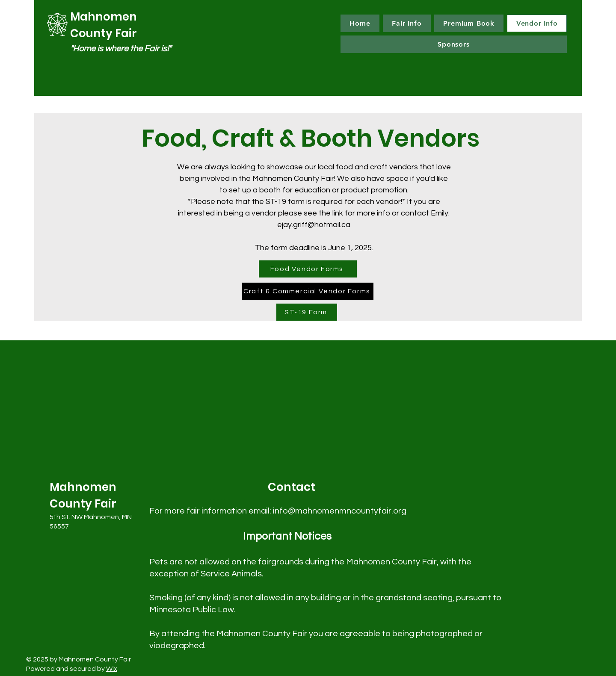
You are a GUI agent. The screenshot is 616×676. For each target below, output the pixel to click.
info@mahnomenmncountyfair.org (340, 511)
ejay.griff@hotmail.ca (314, 225)
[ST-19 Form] (307, 312)
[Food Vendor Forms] (308, 269)
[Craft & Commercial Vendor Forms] (308, 291)
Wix (112, 669)
